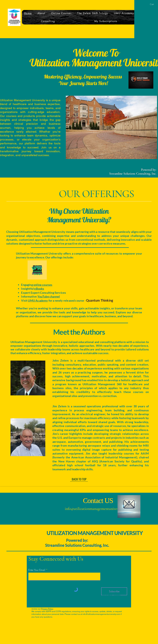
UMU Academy (38, 300)
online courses (43, 285)
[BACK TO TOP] (79, 479)
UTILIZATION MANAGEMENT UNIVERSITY (95, 533)
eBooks (39, 289)
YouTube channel (49, 296)
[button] (153, 4)
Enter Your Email (37, 570)
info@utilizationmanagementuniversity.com (98, 509)
